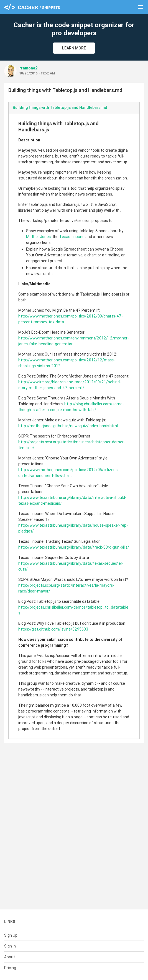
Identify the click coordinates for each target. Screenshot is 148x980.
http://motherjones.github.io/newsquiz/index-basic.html (68, 426)
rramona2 (29, 68)
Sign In (10, 946)
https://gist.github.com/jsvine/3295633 (53, 629)
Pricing (10, 968)
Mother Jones (38, 237)
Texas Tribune (72, 237)
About (10, 957)
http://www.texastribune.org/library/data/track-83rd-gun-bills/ (74, 547)
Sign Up (11, 935)
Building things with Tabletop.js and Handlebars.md (60, 107)
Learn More (74, 48)
